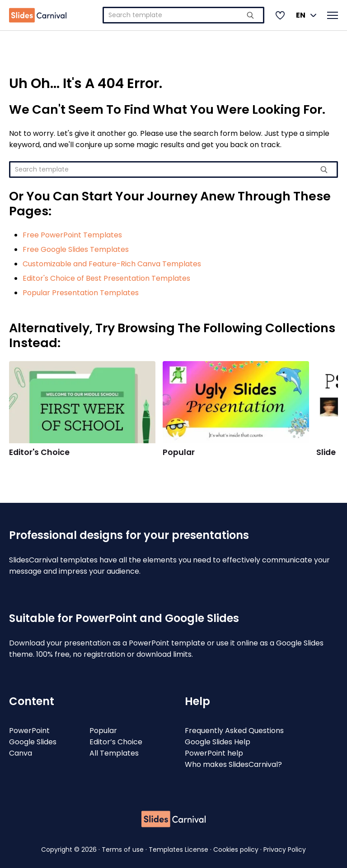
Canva (21, 753)
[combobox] (183, 15)
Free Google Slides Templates (76, 249)
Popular (179, 452)
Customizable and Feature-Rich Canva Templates (112, 264)
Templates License (179, 849)
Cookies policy (237, 849)
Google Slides (33, 742)
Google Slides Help (218, 742)
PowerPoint (29, 731)
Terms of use (124, 849)
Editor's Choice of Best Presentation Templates (106, 278)
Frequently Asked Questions (234, 731)
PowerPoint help (214, 753)
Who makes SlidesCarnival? (233, 764)
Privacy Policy (285, 849)
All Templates (114, 753)
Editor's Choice (39, 452)
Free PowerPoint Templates (72, 235)
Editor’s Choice (116, 742)
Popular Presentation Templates (81, 293)
